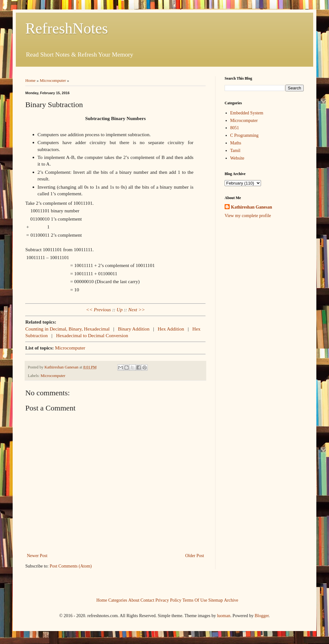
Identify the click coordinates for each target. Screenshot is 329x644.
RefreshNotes (67, 28)
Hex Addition (171, 329)
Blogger (262, 616)
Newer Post (37, 556)
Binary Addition (134, 329)
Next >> (137, 310)
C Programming (245, 135)
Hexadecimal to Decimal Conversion (92, 335)
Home (31, 80)
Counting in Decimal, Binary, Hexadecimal (68, 329)
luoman (224, 616)
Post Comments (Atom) (71, 566)
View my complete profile (248, 216)
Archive (231, 600)
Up (120, 310)
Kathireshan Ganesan (251, 207)
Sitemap (216, 600)
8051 (235, 128)
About (134, 600)
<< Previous (99, 310)
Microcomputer (53, 80)
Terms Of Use (195, 600)
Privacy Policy (168, 600)
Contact (147, 600)
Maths (236, 143)
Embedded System (247, 113)
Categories (118, 600)
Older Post (195, 556)
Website (237, 158)
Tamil (235, 151)
